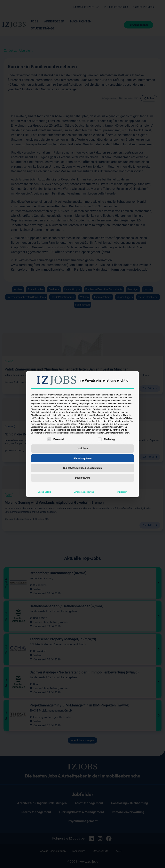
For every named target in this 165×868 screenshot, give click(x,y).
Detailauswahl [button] (82, 478)
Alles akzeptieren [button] (83, 458)
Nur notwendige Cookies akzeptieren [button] (82, 468)
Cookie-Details (44, 492)
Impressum (122, 492)
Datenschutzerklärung (84, 492)
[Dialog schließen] (134, 376)
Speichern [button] (82, 449)
